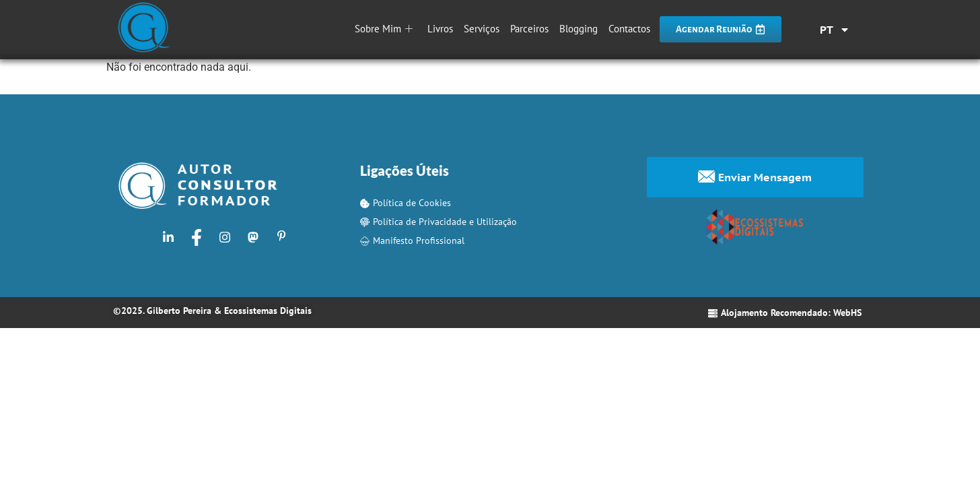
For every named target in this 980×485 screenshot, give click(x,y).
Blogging (579, 29)
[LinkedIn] (168, 237)
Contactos (629, 29)
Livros (440, 29)
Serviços (482, 29)
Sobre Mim (384, 29)
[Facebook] (197, 237)
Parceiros (529, 29)
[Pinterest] (281, 237)
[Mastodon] (253, 237)
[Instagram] (225, 237)
